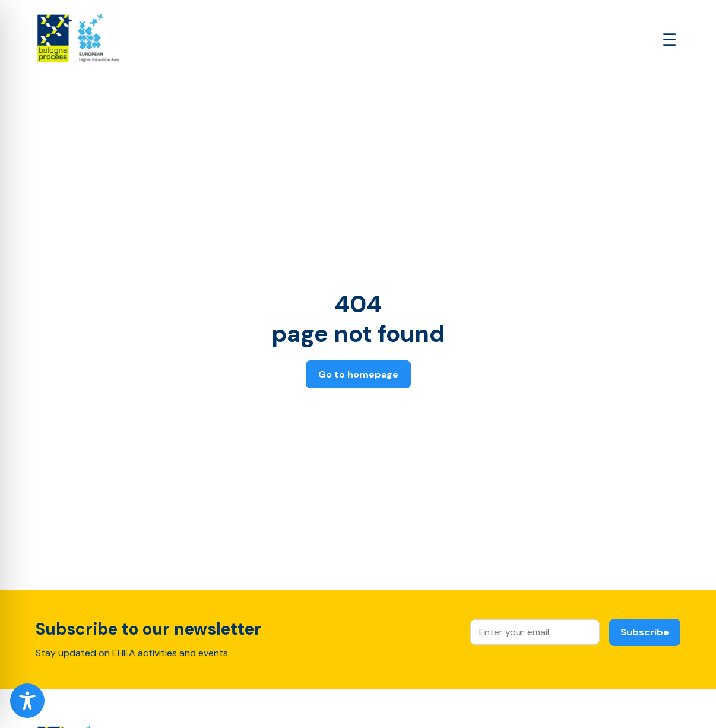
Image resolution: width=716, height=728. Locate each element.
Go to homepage (358, 374)
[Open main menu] (669, 40)
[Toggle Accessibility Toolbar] (27, 701)
